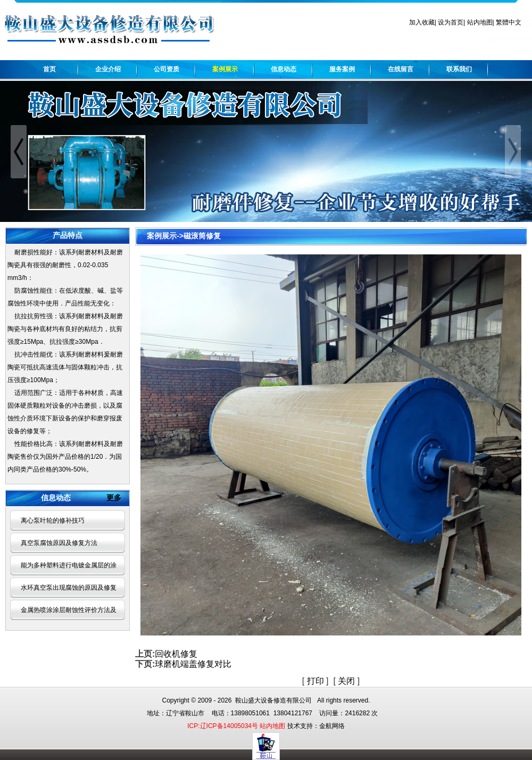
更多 (118, 498)
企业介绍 (108, 69)
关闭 (346, 681)
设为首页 (451, 22)
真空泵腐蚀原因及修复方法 (59, 543)
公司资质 (167, 69)
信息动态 (284, 69)
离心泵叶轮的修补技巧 (53, 521)
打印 (315, 681)
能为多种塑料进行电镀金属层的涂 (69, 565)
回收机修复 (176, 654)
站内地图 (480, 22)
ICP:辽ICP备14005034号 (223, 726)
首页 (49, 69)
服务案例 (342, 69)
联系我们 (459, 69)
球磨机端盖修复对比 (193, 664)
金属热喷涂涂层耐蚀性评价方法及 (69, 610)
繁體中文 (509, 22)
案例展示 (225, 69)
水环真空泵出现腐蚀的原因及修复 (69, 588)
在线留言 (401, 69)
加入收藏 (422, 22)
